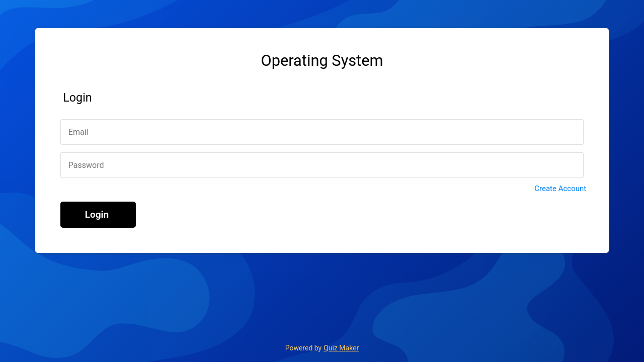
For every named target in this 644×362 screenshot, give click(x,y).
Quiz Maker (341, 348)
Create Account (560, 189)
